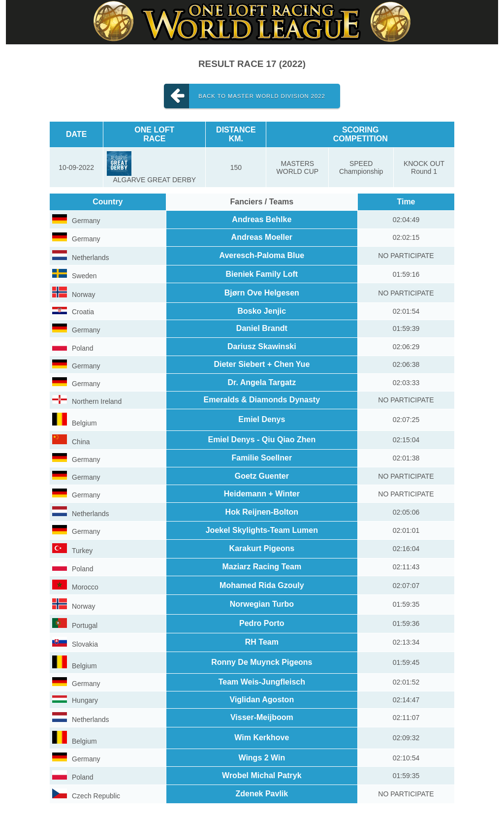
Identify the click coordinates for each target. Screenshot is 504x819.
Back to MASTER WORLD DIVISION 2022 (244, 96)
